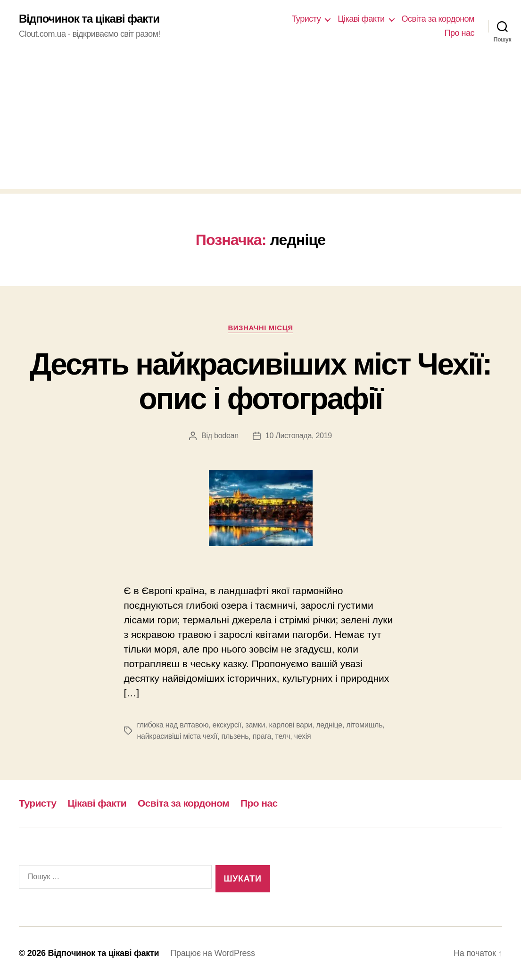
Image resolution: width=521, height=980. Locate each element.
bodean (226, 436)
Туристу (306, 19)
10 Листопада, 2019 (299, 436)
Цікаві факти (361, 19)
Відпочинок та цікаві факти (89, 19)
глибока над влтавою (173, 725)
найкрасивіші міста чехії (178, 736)
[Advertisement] (260, 123)
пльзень (235, 736)
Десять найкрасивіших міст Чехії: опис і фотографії (260, 381)
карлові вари (291, 725)
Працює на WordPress (212, 953)
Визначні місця (260, 328)
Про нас (459, 33)
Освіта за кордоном (438, 19)
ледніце (329, 725)
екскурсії (227, 725)
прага (262, 736)
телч (283, 736)
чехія (303, 736)
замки (255, 725)
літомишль (364, 725)
